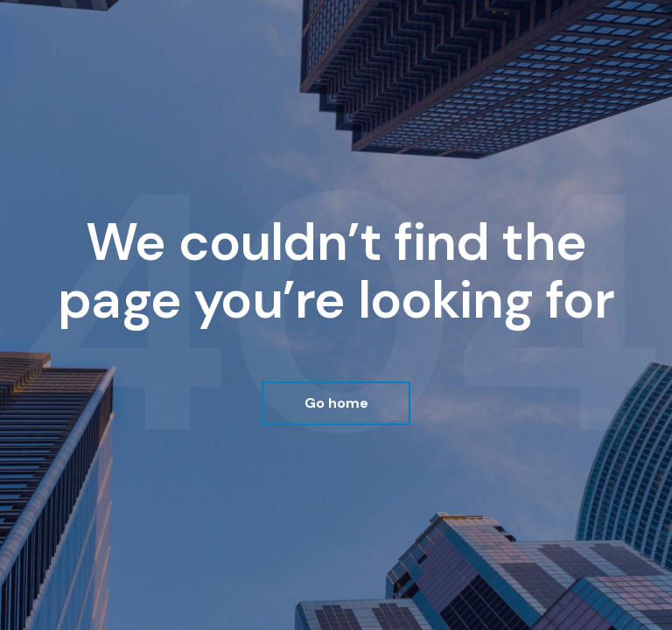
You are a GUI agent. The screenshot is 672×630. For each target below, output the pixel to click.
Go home (336, 403)
